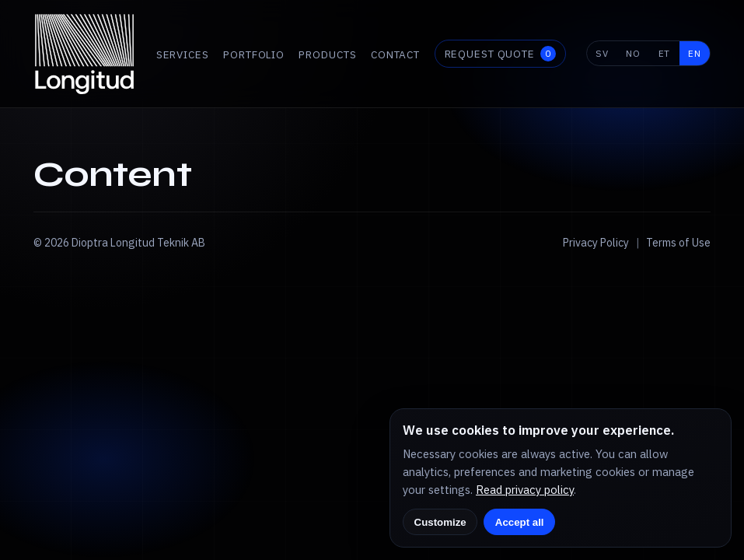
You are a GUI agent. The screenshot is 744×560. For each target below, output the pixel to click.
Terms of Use (678, 243)
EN (695, 53)
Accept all (520, 522)
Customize (440, 522)
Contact (395, 54)
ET (665, 53)
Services (183, 54)
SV (602, 53)
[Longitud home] (85, 54)
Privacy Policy (596, 243)
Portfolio (254, 54)
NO (633, 53)
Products (327, 54)
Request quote (501, 54)
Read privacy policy (525, 490)
